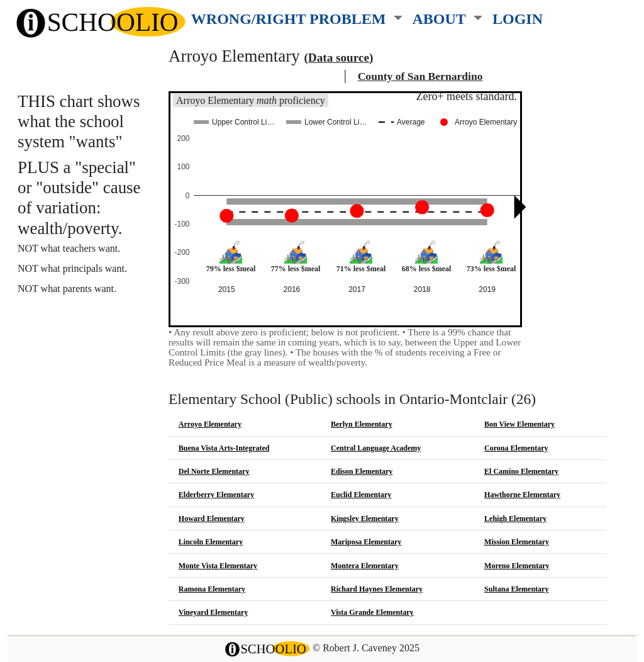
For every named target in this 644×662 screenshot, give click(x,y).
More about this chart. (72, 312)
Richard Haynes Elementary (377, 589)
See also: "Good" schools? (80, 339)
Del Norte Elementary (214, 471)
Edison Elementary (362, 471)
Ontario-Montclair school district (254, 76)
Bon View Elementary (519, 424)
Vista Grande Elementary (372, 612)
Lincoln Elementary (211, 542)
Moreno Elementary (517, 566)
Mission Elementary (517, 542)
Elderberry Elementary (216, 495)
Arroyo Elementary (210, 424)
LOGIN (518, 19)
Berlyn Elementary (362, 424)
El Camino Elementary (521, 471)
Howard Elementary (212, 519)
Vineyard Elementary (214, 612)
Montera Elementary (365, 566)
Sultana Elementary (516, 589)
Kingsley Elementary (365, 519)
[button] (297, 16)
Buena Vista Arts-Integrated (224, 448)
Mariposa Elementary (366, 542)
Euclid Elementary (361, 495)
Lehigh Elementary (515, 519)
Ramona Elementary (212, 589)
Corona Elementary (516, 448)
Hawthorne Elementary (522, 495)
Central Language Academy (376, 448)
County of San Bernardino (420, 76)
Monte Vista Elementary (218, 566)
